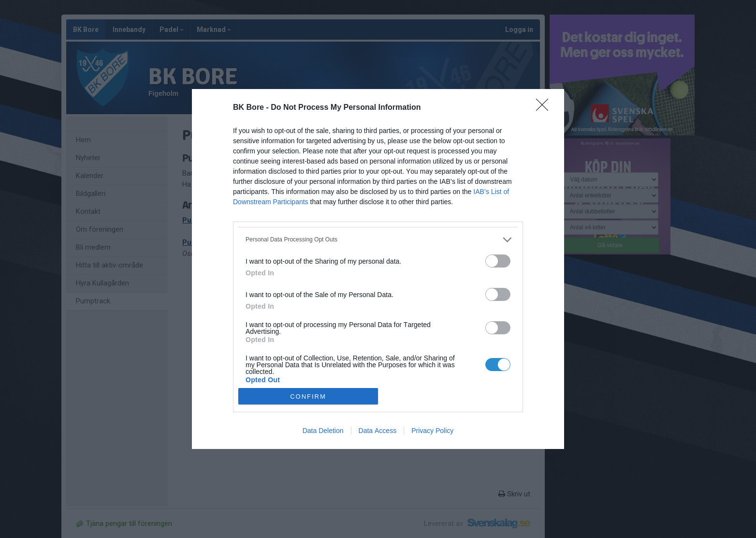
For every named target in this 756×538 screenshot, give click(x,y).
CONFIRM (308, 396)
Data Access (378, 431)
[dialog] (378, 269)
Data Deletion (323, 431)
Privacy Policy (432, 431)
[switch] (498, 261)
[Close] (545, 108)
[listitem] (378, 240)
